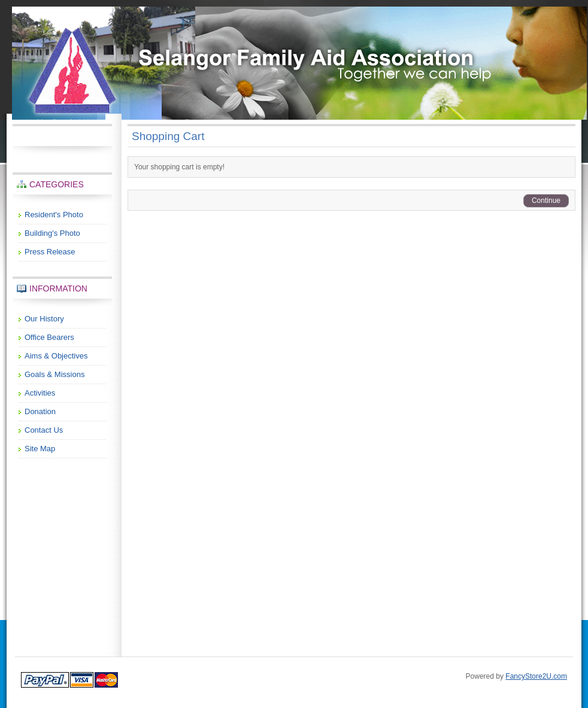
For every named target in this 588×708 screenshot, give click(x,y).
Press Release (50, 252)
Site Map (40, 449)
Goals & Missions (54, 374)
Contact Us (44, 430)
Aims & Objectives (56, 356)
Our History (44, 319)
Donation (40, 411)
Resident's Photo (54, 215)
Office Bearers (49, 337)
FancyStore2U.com (536, 676)
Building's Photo (52, 233)
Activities (40, 393)
